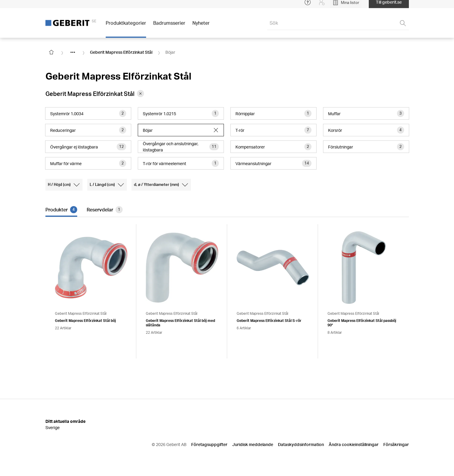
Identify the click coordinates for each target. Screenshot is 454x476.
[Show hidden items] (73, 52)
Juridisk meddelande (253, 444)
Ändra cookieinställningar (354, 444)
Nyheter (201, 27)
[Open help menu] (308, 6)
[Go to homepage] (51, 52)
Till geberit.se (389, 6)
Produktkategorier (126, 27)
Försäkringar (396, 444)
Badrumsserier (169, 27)
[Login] (322, 6)
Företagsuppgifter (209, 444)
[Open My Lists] (346, 6)
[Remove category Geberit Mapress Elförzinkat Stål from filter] (140, 94)
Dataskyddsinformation (301, 444)
